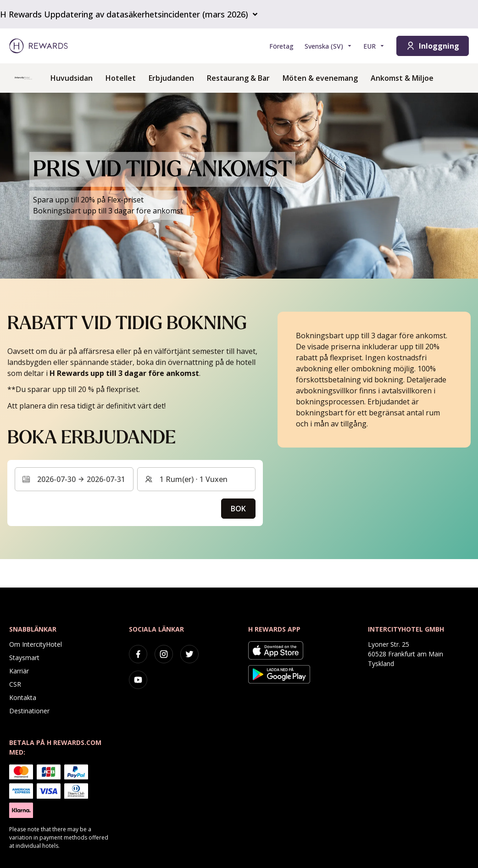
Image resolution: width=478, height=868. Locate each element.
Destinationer (29, 711)
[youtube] (138, 680)
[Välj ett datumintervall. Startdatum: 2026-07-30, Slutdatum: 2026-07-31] (74, 479)
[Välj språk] (328, 46)
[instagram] (164, 654)
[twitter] (189, 654)
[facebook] (138, 654)
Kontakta (23, 697)
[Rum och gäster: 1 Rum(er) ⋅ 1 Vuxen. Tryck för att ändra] (197, 479)
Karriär (19, 671)
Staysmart (24, 658)
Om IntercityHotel (36, 644)
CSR (15, 684)
